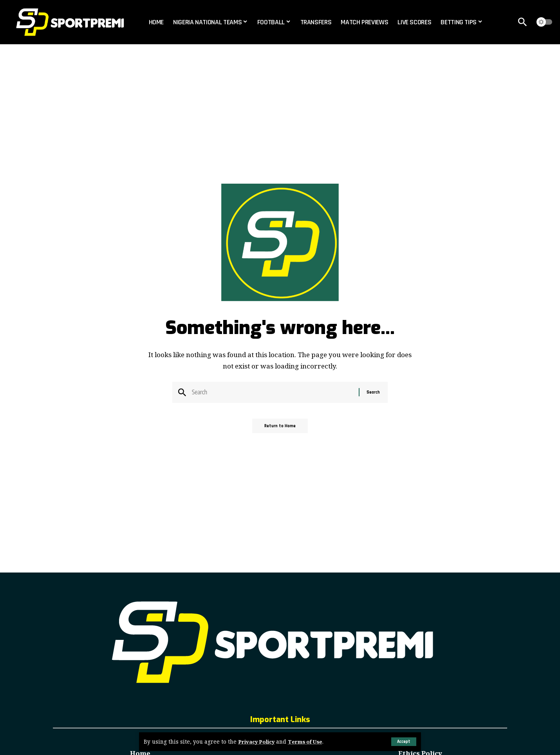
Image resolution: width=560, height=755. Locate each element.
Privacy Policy (258, 742)
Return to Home (280, 429)
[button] (403, 742)
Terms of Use (309, 742)
